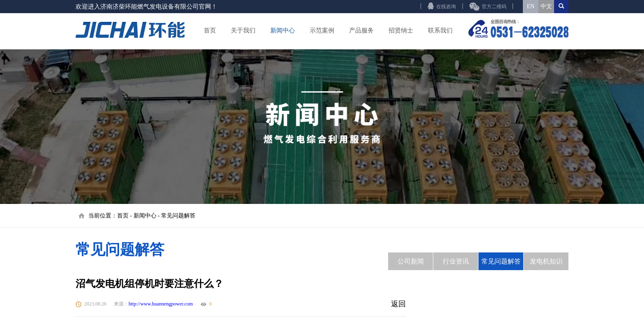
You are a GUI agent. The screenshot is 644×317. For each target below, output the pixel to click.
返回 (398, 304)
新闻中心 (283, 30)
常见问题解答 (178, 216)
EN (531, 6)
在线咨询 (446, 7)
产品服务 (361, 30)
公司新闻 (411, 261)
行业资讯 (456, 261)
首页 (210, 30)
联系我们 (440, 30)
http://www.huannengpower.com (161, 304)
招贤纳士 (401, 30)
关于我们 (243, 30)
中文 (546, 6)
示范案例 (322, 30)
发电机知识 (546, 261)
